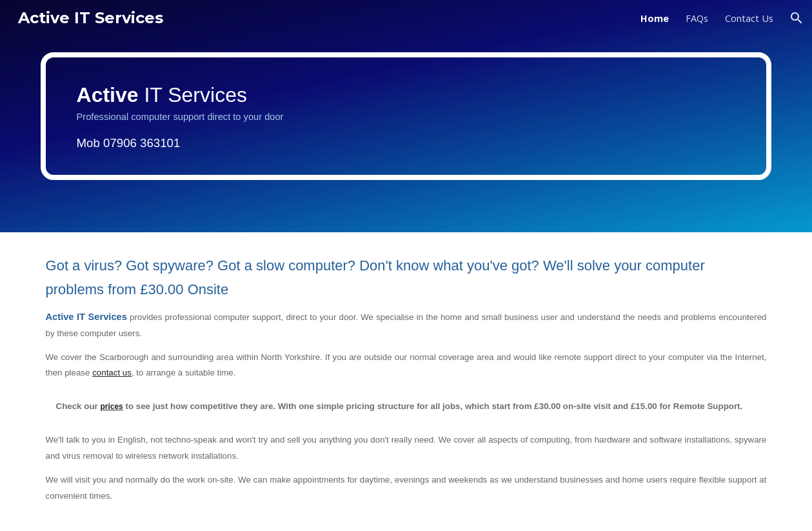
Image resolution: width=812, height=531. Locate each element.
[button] (797, 18)
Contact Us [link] (749, 18)
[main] (406, 116)
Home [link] (655, 18)
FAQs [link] (697, 18)
